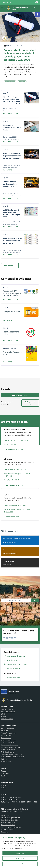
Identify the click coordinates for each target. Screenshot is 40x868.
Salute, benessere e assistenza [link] (12, 754)
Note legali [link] (5, 832)
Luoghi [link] (3, 785)
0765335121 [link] (17, 811)
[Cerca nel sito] (35, 8)
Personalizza (20, 858)
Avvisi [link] (3, 776)
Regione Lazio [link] (7, 2)
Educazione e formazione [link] (10, 745)
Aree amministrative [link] (8, 712)
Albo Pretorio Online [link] (8, 825)
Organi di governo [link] (7, 709)
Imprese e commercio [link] (8, 750)
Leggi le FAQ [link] (5, 815)
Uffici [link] (3, 714)
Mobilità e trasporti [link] (8, 752)
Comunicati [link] (5, 773)
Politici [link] (3, 716)
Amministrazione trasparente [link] (11, 827)
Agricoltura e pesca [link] (8, 728)
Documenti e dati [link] (7, 719)
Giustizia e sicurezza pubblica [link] (11, 747)
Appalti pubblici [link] (6, 735)
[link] (37, 15)
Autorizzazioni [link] (6, 738)
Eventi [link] (3, 788)
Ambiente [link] (4, 731)
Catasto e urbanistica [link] (8, 740)
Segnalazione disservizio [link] (9, 820)
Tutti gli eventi (30, 403)
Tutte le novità (10, 266)
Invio (35, 600)
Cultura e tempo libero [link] (9, 742)
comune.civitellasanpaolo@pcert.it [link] (16, 809)
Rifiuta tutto (20, 864)
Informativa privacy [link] (8, 829)
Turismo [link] (4, 759)
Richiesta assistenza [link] (8, 822)
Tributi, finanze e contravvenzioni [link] (12, 757)
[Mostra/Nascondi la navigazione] (2, 8)
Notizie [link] (4, 771)
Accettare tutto (20, 853)
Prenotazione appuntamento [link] (11, 818)
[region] (20, 851)
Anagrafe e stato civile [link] (9, 733)
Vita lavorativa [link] (6, 761)
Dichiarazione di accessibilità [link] (11, 834)
